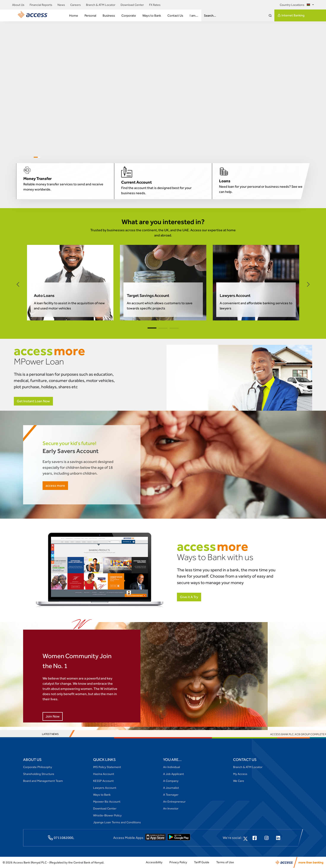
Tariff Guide (202, 862)
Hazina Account (104, 774)
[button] (18, 284)
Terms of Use (225, 862)
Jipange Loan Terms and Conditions (117, 822)
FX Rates (155, 5)
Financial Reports (41, 5)
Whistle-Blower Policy (107, 815)
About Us (18, 5)
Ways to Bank (152, 15)
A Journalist (171, 788)
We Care (239, 781)
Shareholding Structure (39, 774)
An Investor (171, 808)
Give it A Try (189, 597)
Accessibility (154, 862)
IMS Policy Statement (107, 767)
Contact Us (175, 15)
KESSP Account (103, 781)
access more (55, 485)
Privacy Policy (178, 862)
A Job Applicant (173, 774)
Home (74, 15)
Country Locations (296, 5)
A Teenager (171, 795)
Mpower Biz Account (107, 801)
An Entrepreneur (174, 801)
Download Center (132, 5)
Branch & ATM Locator (101, 5)
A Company (171, 781)
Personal (90, 15)
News (61, 5)
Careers (76, 5)
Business (109, 15)
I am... (194, 15)
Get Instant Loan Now (33, 401)
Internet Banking (291, 15)
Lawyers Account (105, 788)
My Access (240, 774)
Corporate (129, 15)
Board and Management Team (43, 781)
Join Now (53, 716)
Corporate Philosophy (38, 767)
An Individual (172, 767)
